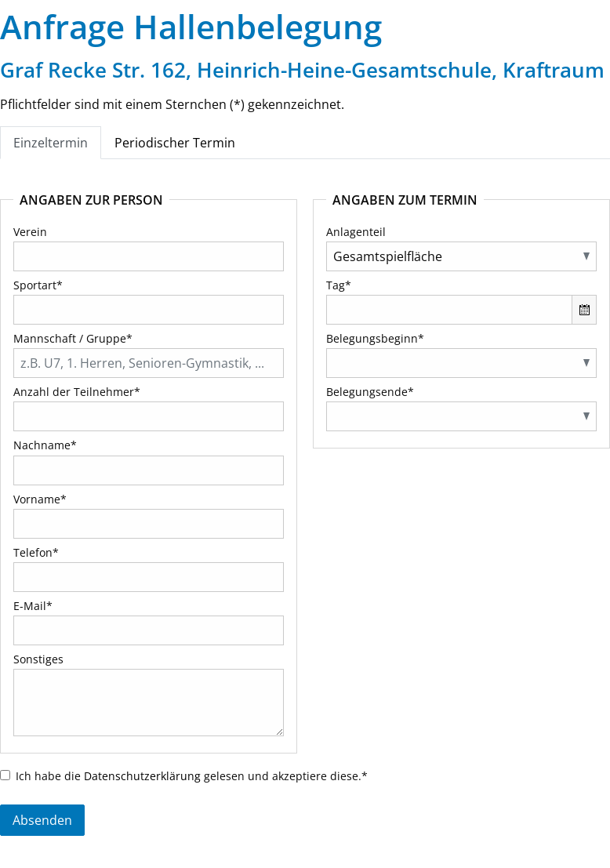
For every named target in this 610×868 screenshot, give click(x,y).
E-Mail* (33, 606)
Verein (30, 232)
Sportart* (38, 285)
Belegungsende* (370, 392)
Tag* (339, 285)
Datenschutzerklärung (142, 776)
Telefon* (36, 552)
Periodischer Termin (175, 143)
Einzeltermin (51, 143)
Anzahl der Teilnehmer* (77, 392)
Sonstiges (38, 659)
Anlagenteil (356, 232)
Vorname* (40, 499)
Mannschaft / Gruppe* (73, 338)
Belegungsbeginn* (375, 338)
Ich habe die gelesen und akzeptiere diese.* (192, 776)
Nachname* (45, 445)
